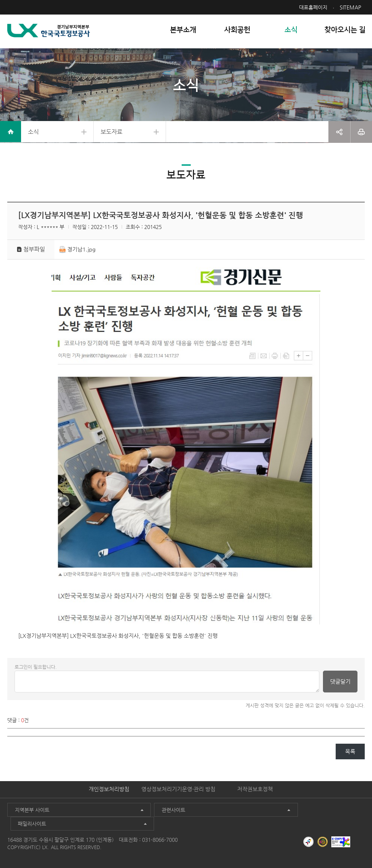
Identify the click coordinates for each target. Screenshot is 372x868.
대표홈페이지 (313, 7)
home (11, 134)
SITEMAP (350, 7)
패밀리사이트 (268, 816)
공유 (339, 134)
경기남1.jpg (82, 255)
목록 (350, 758)
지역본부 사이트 (31, 816)
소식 (35, 134)
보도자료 (116, 134)
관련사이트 (145, 816)
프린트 (361, 134)
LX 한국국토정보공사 (50, 33)
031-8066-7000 (160, 832)
